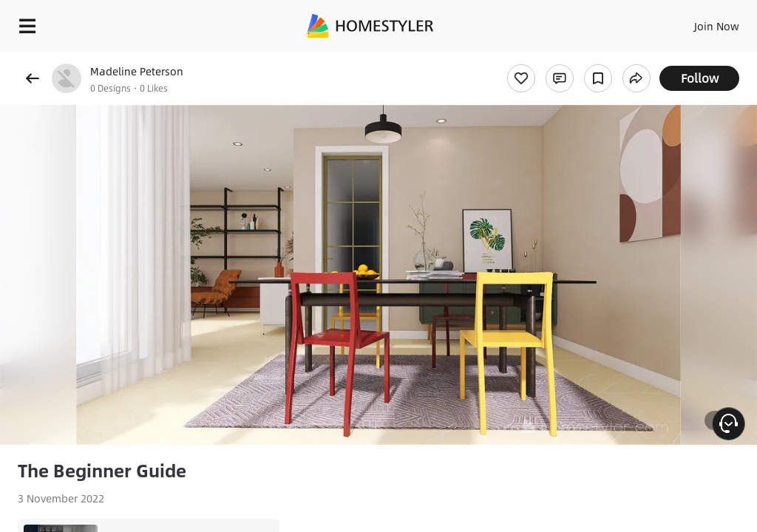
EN (697, 22)
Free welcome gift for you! (568, 59)
